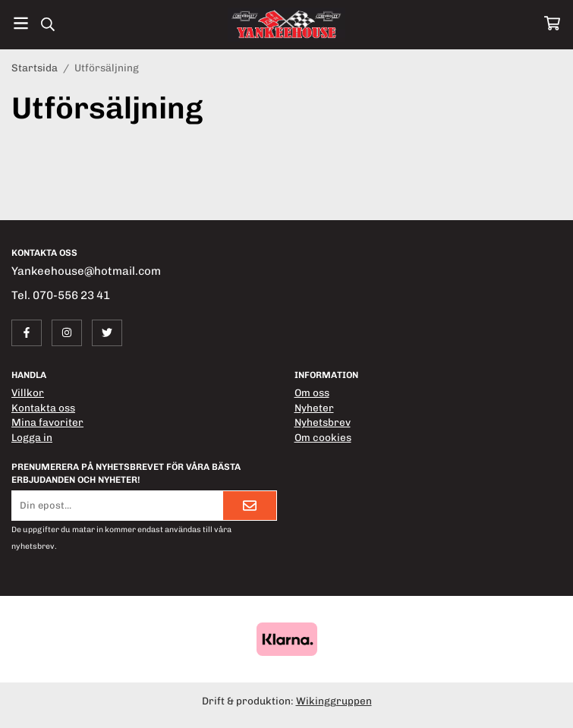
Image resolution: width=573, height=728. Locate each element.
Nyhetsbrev (323, 422)
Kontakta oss (43, 408)
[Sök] (47, 24)
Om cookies (323, 437)
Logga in (32, 437)
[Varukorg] (552, 23)
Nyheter (314, 408)
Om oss (312, 392)
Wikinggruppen (334, 701)
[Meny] (21, 23)
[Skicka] (250, 506)
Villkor (28, 392)
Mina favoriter (47, 422)
